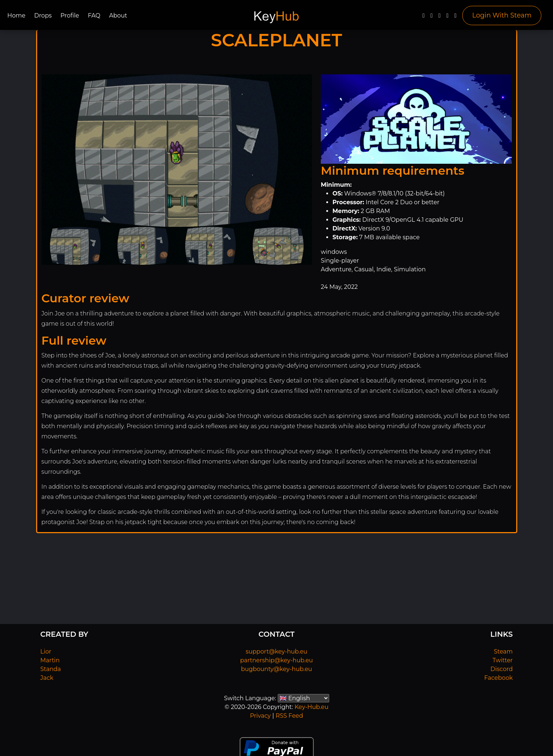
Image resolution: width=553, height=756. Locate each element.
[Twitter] (432, 17)
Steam (503, 652)
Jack (47, 678)
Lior (46, 652)
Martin (50, 660)
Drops (43, 15)
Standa (51, 669)
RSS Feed (289, 716)
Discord (501, 669)
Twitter (503, 660)
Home (16, 15)
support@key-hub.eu (276, 652)
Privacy (260, 716)
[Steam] (455, 17)
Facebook (498, 678)
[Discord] (448, 17)
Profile (70, 15)
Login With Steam (502, 15)
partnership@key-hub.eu (277, 660)
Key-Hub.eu (311, 707)
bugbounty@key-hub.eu (276, 669)
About (118, 15)
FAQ (94, 15)
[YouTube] (440, 17)
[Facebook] (424, 17)
